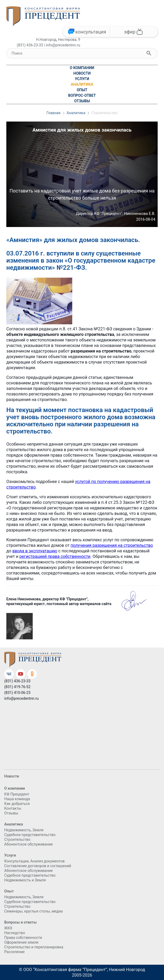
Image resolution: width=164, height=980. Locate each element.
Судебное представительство (30, 835)
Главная (53, 113)
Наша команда (17, 799)
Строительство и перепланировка (34, 947)
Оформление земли (21, 942)
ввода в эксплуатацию (35, 551)
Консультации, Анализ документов (34, 861)
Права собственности (23, 938)
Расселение (15, 952)
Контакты (13, 808)
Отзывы (82, 101)
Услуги (82, 79)
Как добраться (17, 804)
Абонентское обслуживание (28, 844)
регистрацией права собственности (55, 556)
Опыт (82, 90)
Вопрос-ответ (82, 95)
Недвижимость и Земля (25, 880)
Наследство (15, 933)
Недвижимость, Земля (24, 830)
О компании (82, 68)
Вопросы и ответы (20, 922)
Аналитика (82, 84)
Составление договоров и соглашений (38, 866)
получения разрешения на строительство (112, 545)
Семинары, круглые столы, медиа (33, 911)
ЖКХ (8, 928)
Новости (82, 73)
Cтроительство (17, 839)
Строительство (105, 113)
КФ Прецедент (17, 794)
